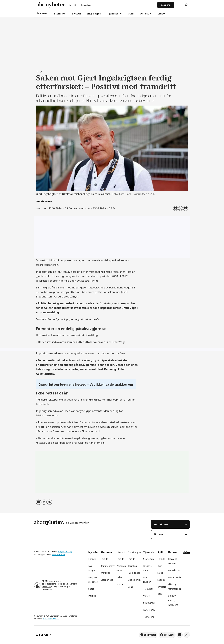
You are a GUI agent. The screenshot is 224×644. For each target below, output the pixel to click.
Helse (119, 577)
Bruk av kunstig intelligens (173, 600)
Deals (130, 587)
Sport (91, 589)
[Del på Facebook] (175, 208)
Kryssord (162, 587)
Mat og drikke (135, 580)
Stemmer (60, 14)
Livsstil (76, 14)
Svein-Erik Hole (58, 555)
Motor (120, 584)
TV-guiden (148, 589)
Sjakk (160, 573)
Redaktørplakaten (55, 584)
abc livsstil (169, 635)
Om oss (144, 14)
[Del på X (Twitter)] (180, 208)
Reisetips (132, 566)
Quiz (160, 566)
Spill (131, 14)
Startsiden (148, 559)
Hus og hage (134, 573)
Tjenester (113, 14)
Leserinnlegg (107, 580)
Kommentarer (108, 566)
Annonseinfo (174, 577)
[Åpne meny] (178, 5)
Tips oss (158, 534)
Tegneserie (149, 617)
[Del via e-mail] (185, 208)
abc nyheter (150, 635)
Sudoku (161, 580)
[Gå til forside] (64, 5)
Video (161, 14)
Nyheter (43, 13)
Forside (92, 559)
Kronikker (105, 573)
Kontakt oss (161, 524)
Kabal (160, 594)
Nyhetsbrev (149, 610)
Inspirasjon (94, 14)
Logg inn (166, 5)
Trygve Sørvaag (65, 551)
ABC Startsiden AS (51, 619)
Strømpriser (149, 603)
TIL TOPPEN (41, 635)
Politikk (92, 596)
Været (146, 596)
